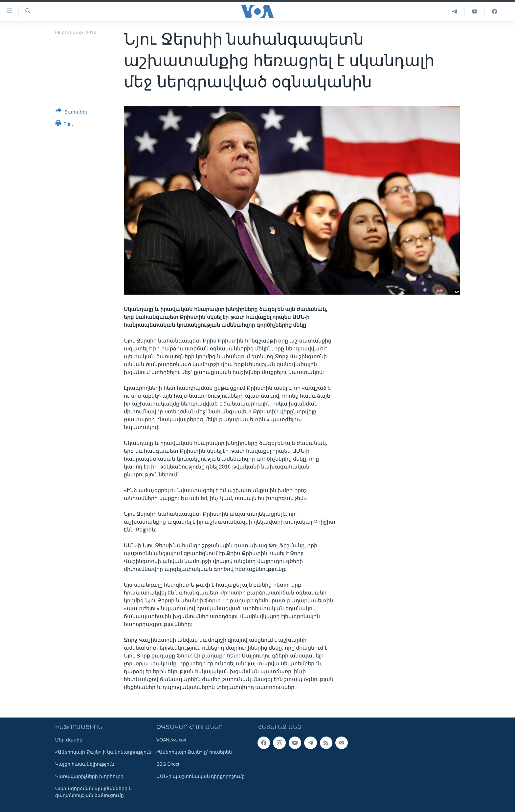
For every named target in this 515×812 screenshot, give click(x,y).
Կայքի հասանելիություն (85, 764)
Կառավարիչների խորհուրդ (89, 776)
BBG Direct (168, 764)
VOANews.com (172, 740)
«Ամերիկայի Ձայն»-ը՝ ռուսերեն (194, 752)
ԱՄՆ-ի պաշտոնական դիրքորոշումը (201, 776)
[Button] (71, 113)
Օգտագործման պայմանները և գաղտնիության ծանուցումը (94, 792)
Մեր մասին (69, 740)
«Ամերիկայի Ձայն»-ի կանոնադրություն (103, 752)
